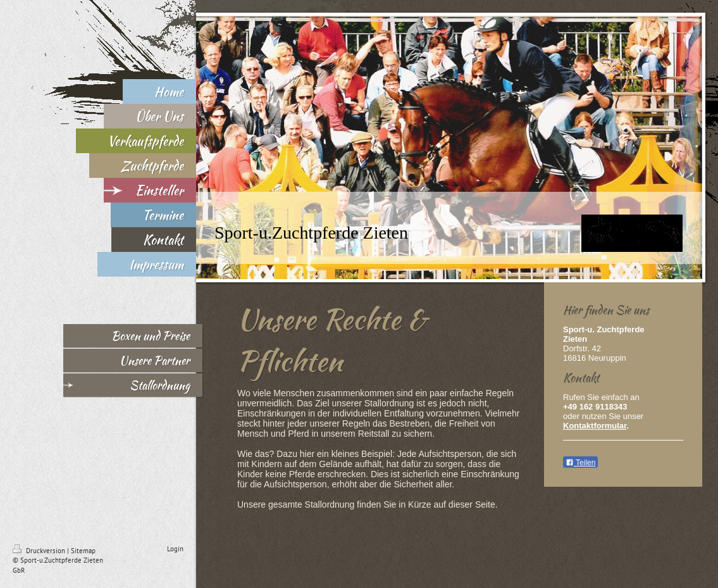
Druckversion (40, 551)
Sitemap (83, 551)
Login (175, 549)
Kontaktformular (595, 426)
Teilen (580, 463)
